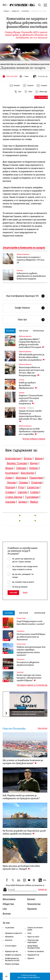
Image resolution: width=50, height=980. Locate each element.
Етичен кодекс (11, 946)
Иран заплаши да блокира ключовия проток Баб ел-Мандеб (21, 867)
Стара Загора (14, 497)
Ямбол (34, 502)
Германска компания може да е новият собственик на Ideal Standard (28, 713)
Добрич (34, 468)
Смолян (22, 492)
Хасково (10, 502)
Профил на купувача (13, 955)
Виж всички (43, 728)
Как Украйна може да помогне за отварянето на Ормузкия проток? (21, 797)
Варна (39, 458)
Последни (10, 331)
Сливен (10, 492)
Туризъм (22, 393)
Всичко (7, 914)
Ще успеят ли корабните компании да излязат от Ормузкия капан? (23, 762)
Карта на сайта (33, 937)
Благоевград (13, 458)
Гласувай (13, 593)
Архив (25, 593)
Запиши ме (42, 890)
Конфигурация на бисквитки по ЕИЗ (12, 959)
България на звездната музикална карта (28, 664)
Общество (15, 11)
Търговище (32, 497)
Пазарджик (36, 478)
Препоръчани (38, 331)
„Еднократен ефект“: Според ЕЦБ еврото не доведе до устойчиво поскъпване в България (32, 343)
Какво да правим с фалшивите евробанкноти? (28, 385)
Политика (25, 11)
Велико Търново (17, 463)
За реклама (10, 928)
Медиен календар (12, 964)
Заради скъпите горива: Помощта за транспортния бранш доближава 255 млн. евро (30, 416)
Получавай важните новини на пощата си (25, 885)
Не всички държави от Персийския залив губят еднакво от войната (24, 832)
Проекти (32, 909)
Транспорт (22, 408)
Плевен (23, 482)
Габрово (21, 468)
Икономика (9, 899)
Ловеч (9, 478)
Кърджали (12, 473)
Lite (5, 909)
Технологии (34, 904)
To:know (21, 380)
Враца (9, 468)
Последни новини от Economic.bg (32, 685)
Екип (29, 933)
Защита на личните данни (35, 929)
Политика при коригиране (33, 941)
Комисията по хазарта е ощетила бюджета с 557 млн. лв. (31, 260)
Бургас (28, 458)
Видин (34, 463)
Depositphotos (35, 977)
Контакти (9, 940)
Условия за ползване (36, 951)
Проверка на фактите (14, 933)
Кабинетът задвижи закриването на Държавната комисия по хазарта (31, 276)
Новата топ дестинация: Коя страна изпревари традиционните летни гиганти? (31, 651)
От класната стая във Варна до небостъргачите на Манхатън (31, 637)
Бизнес (31, 899)
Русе (21, 487)
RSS (42, 880)
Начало (6, 11)
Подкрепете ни (33, 955)
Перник (11, 482)
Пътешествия (21, 618)
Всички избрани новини (34, 439)
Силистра (33, 487)
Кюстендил (28, 473)
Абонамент (9, 937)
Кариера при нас (12, 951)
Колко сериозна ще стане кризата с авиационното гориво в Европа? (29, 678)
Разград (10, 487)
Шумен (23, 502)
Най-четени (24, 331)
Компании (22, 708)
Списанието (21, 631)
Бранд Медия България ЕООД (34, 947)
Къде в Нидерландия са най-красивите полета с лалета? (31, 623)
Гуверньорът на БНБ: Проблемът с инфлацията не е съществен (32, 431)
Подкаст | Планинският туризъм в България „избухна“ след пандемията (31, 399)
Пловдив (36, 482)
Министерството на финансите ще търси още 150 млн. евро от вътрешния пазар (31, 371)
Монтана (21, 478)
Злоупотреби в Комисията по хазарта (24, 248)
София (34, 492)
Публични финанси (23, 254)
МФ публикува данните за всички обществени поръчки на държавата (32, 357)
